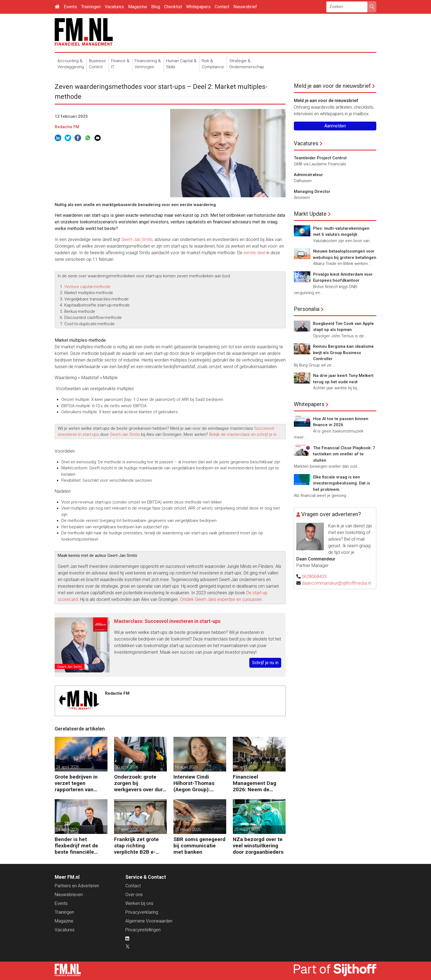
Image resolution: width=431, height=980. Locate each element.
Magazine (138, 7)
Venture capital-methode (87, 287)
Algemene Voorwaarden (149, 921)
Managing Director (312, 191)
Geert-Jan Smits (137, 239)
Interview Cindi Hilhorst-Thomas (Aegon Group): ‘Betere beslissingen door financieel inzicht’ (198, 783)
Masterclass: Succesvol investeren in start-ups (167, 621)
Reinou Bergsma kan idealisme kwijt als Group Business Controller (343, 353)
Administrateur (308, 175)
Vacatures (114, 7)
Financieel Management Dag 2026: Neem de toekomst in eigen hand (255, 783)
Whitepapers (198, 7)
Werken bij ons (139, 903)
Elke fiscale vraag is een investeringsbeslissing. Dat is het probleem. (342, 483)
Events (70, 7)
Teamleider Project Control (320, 158)
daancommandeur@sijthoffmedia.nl (336, 583)
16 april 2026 (186, 767)
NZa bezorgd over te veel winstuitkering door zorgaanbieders (258, 846)
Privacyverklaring (142, 912)
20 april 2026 (127, 767)
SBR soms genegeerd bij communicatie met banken (199, 846)
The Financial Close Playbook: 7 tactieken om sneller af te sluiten (344, 454)
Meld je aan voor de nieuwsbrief (332, 86)
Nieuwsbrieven (69, 895)
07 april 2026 (127, 830)
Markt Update (310, 214)
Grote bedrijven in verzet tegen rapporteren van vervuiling (76, 783)
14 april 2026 (67, 830)
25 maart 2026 (188, 830)
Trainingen (91, 7)
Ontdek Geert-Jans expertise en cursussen (221, 599)
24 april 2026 (67, 767)
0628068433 (314, 577)
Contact (222, 7)
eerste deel (254, 253)
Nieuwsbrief (245, 7)
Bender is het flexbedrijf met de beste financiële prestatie (76, 846)
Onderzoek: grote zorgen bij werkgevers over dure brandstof (140, 783)
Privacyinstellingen (143, 930)
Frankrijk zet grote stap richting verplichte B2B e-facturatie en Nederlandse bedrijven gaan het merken (137, 846)
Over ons (134, 895)
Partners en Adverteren (77, 886)
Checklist (173, 7)
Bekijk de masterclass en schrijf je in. (243, 434)
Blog (156, 7)
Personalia (307, 309)
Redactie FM (67, 127)
